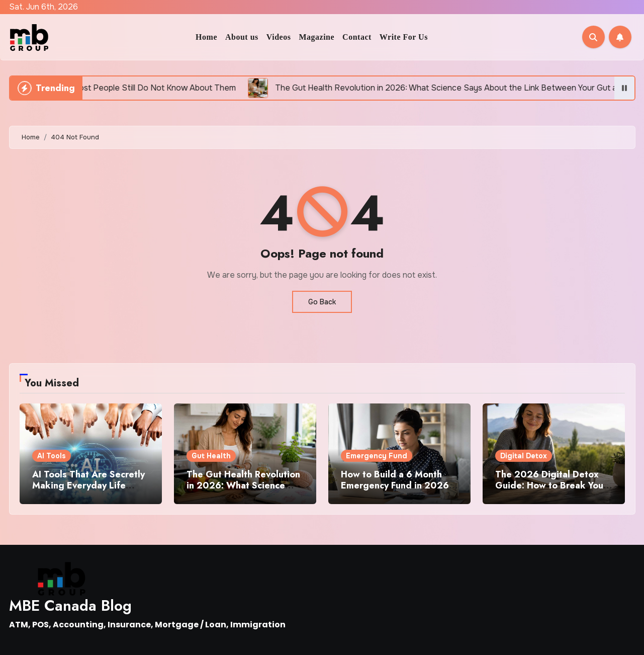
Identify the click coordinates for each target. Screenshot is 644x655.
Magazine (316, 37)
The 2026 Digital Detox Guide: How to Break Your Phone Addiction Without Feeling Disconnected (551, 491)
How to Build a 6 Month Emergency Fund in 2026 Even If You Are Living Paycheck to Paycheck (395, 491)
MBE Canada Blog (70, 605)
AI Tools (52, 456)
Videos (279, 37)
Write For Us (404, 37)
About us (242, 37)
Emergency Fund (377, 456)
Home (206, 37)
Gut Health (211, 456)
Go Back (322, 302)
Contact (357, 37)
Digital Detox (524, 456)
